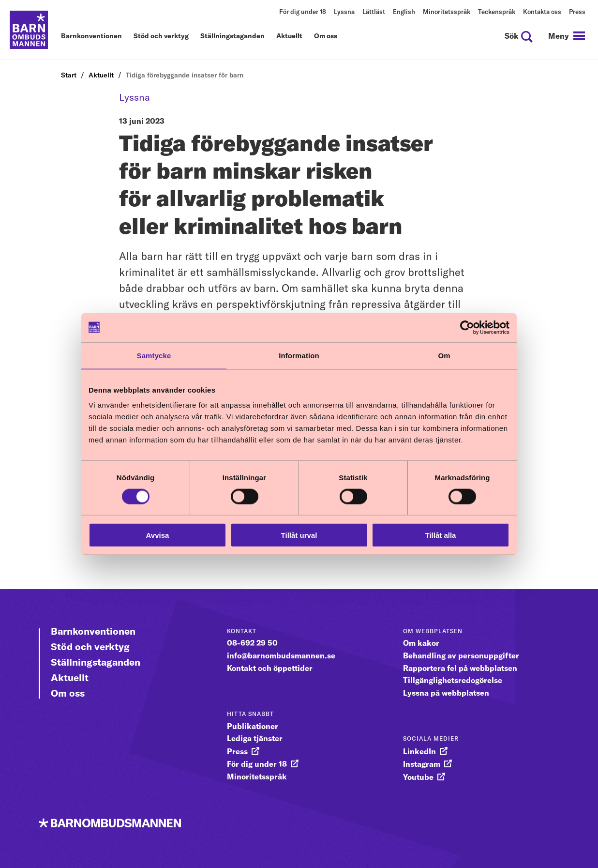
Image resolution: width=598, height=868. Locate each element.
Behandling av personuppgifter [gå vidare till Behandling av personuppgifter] (461, 655)
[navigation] (567, 36)
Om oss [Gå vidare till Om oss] (68, 693)
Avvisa (158, 535)
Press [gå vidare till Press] (237, 751)
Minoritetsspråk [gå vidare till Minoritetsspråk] (257, 777)
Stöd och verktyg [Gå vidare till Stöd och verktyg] (90, 647)
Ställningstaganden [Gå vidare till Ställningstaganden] (96, 662)
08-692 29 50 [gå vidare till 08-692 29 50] (252, 643)
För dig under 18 (303, 12)
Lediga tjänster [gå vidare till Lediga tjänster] (255, 738)
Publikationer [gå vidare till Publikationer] (253, 726)
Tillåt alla (441, 535)
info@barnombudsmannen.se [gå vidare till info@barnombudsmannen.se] (281, 655)
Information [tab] (299, 355)
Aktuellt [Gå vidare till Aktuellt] (70, 678)
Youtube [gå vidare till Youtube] (418, 777)
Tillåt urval (299, 535)
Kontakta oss (542, 12)
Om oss (326, 36)
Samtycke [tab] (154, 355)
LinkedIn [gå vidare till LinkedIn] (419, 751)
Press (577, 12)
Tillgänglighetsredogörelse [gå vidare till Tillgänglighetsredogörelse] (453, 680)
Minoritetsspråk (447, 12)
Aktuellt (289, 36)
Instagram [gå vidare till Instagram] (422, 764)
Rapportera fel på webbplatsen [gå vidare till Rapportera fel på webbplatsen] (460, 668)
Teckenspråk (497, 12)
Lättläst (374, 12)
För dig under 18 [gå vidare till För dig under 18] (257, 764)
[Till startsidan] (29, 30)
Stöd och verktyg (161, 36)
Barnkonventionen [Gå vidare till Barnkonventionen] (93, 631)
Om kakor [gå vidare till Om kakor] (421, 643)
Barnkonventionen (91, 36)
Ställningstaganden (232, 36)
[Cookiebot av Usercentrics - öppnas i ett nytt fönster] (467, 327)
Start (69, 75)
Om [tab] (444, 355)
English (404, 12)
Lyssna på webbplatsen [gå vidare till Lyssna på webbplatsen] (446, 693)
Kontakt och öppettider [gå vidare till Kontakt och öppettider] (270, 668)
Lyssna (344, 12)
